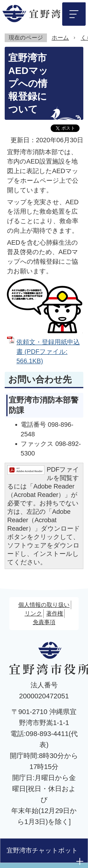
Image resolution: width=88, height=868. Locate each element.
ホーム (60, 38)
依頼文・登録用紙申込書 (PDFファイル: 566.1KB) (48, 352)
